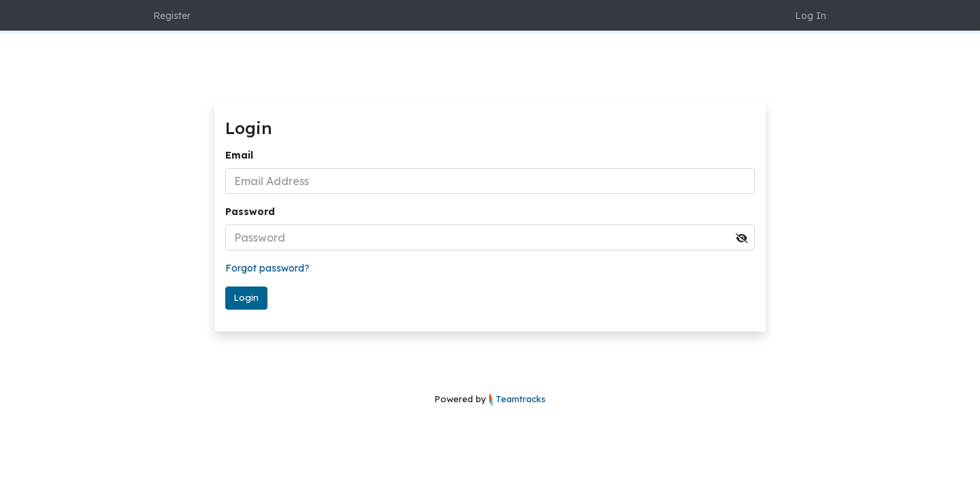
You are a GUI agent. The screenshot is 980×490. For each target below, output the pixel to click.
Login (246, 297)
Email (239, 155)
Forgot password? (267, 268)
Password (250, 212)
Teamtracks (521, 399)
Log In (811, 16)
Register (172, 16)
